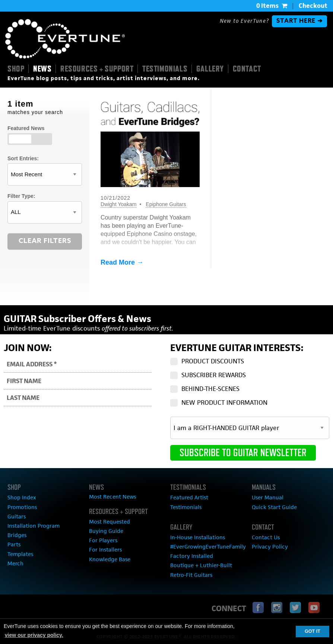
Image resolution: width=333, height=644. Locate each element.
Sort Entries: (23, 158)
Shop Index (22, 497)
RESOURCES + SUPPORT (97, 69)
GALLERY (210, 69)
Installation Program (34, 526)
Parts (14, 544)
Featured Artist (189, 497)
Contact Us (266, 537)
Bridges (17, 535)
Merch (15, 563)
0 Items (272, 6)
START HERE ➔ (299, 21)
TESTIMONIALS (165, 69)
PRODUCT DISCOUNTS (213, 361)
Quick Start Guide (274, 507)
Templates (20, 554)
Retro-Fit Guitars (191, 575)
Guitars (17, 516)
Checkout (313, 6)
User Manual (268, 497)
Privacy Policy (270, 547)
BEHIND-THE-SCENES (210, 389)
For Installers (105, 550)
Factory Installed (192, 556)
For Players (103, 540)
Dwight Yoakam (119, 204)
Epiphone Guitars (166, 204)
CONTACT (247, 69)
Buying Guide (106, 531)
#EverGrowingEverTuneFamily (208, 547)
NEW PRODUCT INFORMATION (224, 402)
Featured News (26, 128)
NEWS (42, 69)
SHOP (16, 69)
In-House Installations (198, 537)
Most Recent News (112, 497)
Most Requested (110, 522)
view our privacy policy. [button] (34, 635)
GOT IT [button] (313, 631)
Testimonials (186, 507)
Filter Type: (21, 196)
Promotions (22, 507)
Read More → (122, 262)
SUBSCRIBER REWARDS (214, 375)
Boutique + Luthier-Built (201, 565)
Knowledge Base (110, 559)
